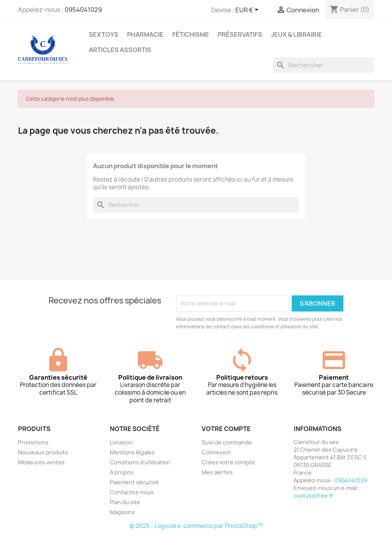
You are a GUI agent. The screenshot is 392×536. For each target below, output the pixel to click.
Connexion (216, 452)
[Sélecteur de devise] (248, 10)
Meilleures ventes (41, 462)
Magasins (122, 512)
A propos (122, 472)
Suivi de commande (227, 442)
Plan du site (125, 502)
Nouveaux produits (43, 452)
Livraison (121, 442)
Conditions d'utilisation (140, 462)
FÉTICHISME (191, 34)
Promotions (33, 442)
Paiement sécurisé (134, 482)
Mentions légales (132, 452)
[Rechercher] (323, 65)
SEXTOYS (104, 34)
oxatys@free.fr (314, 496)
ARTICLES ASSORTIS (120, 50)
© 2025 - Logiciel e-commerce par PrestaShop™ (196, 526)
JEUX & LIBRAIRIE (296, 34)
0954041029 (83, 10)
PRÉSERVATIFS (240, 34)
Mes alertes (217, 472)
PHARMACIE (145, 34)
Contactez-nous (132, 492)
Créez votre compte (228, 462)
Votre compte (226, 429)
